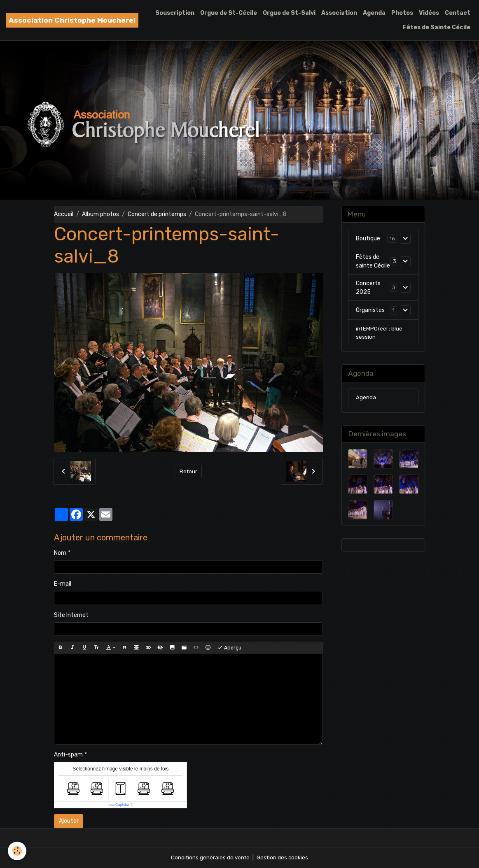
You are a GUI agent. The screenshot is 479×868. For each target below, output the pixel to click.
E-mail (63, 584)
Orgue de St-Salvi (289, 13)
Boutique (368, 239)
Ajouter (69, 821)
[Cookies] (18, 851)
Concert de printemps (157, 214)
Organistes (370, 311)
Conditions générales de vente (210, 858)
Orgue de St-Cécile (229, 13)
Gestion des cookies (284, 858)
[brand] (72, 20)
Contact (458, 13)
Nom (60, 553)
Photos (402, 13)
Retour (188, 471)
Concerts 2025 (368, 289)
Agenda (374, 13)
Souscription (175, 13)
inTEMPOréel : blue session (380, 334)
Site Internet (71, 615)
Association (339, 13)
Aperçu (229, 648)
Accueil (64, 214)
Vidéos (429, 13)
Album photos (100, 214)
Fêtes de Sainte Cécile (437, 27)
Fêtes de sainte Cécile (373, 262)
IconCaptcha (119, 805)
